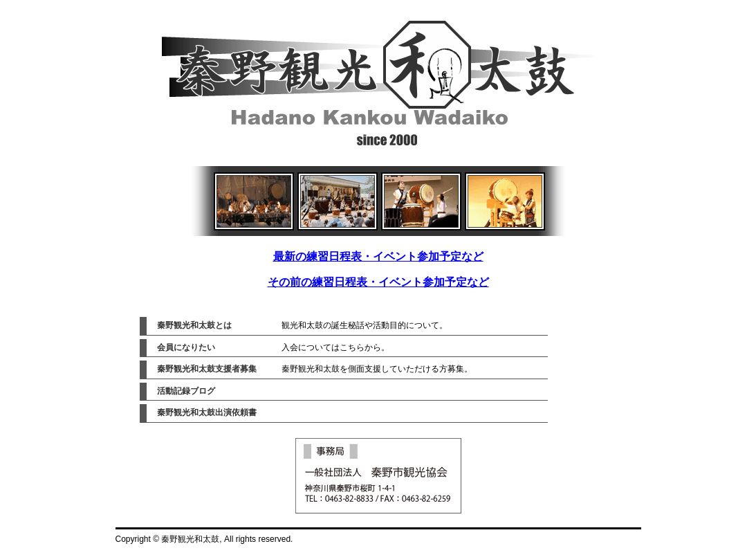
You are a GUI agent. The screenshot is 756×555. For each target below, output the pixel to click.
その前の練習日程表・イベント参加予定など (378, 282)
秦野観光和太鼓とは (194, 325)
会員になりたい (186, 347)
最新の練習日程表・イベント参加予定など (378, 256)
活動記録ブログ (186, 391)
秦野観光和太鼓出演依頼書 (207, 412)
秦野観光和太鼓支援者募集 (207, 369)
